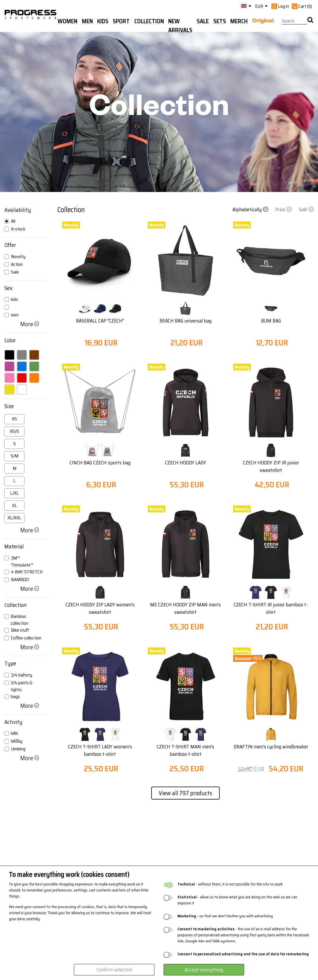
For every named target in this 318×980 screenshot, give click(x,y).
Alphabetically (251, 210)
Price (284, 210)
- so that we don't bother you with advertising (225, 916)
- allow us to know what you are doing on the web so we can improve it (237, 900)
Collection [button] (149, 21)
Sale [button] (203, 21)
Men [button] (87, 21)
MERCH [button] (239, 21)
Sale (306, 210)
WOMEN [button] (67, 21)
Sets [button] (220, 21)
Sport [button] (121, 21)
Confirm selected (114, 970)
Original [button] (263, 22)
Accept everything (204, 970)
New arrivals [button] (180, 26)
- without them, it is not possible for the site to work (230, 884)
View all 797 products (185, 793)
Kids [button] (103, 21)
